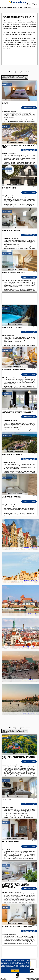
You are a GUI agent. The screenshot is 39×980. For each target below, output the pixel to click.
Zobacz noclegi (29, 108)
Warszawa (5, 907)
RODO (3, 968)
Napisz (37, 979)
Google (27, 961)
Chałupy (5, 126)
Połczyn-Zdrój (6, 738)
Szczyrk (5, 823)
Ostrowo (5, 308)
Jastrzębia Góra (7, 84)
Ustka (4, 780)
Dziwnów (5, 865)
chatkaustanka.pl (19, 2)
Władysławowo (7, 169)
